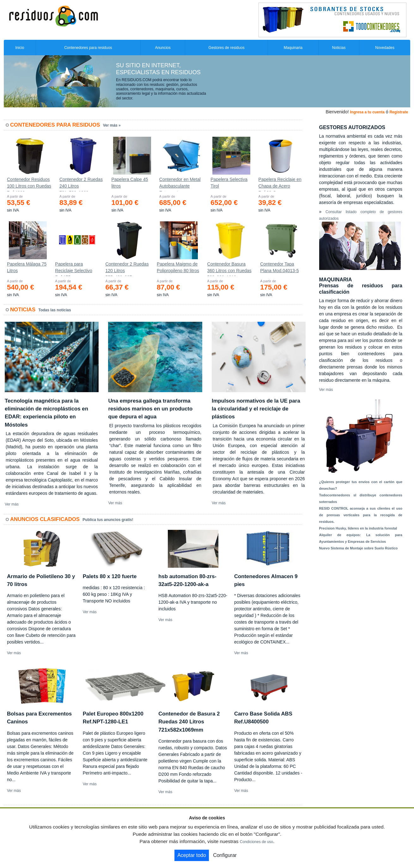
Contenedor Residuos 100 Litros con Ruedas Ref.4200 (29, 184)
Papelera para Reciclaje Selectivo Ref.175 (74, 269)
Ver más (12, 504)
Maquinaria (293, 48)
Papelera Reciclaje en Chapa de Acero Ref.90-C (280, 184)
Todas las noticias (55, 310)
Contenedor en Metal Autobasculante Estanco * (180, 184)
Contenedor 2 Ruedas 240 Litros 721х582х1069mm (81, 184)
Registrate (399, 112)
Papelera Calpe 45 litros (130, 183)
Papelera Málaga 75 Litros (27, 267)
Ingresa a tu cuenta (367, 112)
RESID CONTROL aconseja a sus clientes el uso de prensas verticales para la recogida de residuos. (361, 515)
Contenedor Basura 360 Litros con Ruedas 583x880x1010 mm (229, 269)
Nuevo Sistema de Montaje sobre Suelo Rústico (359, 548)
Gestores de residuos (227, 48)
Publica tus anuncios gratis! (108, 520)
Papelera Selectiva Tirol (229, 183)
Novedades (385, 48)
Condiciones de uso (256, 842)
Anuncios (163, 48)
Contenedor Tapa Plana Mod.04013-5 (279, 267)
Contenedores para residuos (88, 48)
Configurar (225, 855)
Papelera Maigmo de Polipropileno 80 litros (178, 267)
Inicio (20, 48)
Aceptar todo (192, 855)
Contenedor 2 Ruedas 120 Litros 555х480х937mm (127, 269)
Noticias (339, 48)
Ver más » (112, 125)
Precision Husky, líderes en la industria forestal (358, 528)
